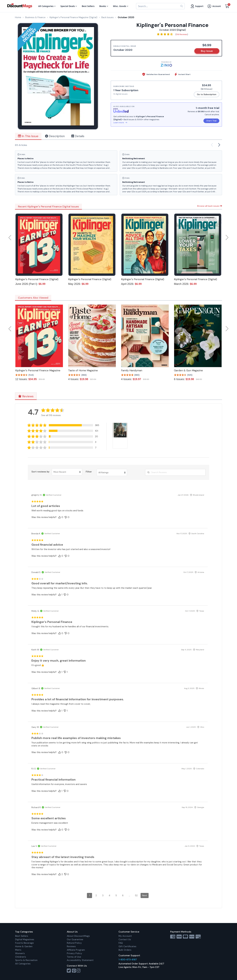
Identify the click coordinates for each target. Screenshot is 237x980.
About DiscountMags (78, 936)
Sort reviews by (40, 472)
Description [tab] (55, 136)
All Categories (23, 964)
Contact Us (125, 939)
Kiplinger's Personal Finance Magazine (38, 370)
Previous (10, 238)
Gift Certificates (127, 946)
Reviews (26, 396)
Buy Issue (207, 51)
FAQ (121, 943)
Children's (21, 957)
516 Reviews (182, 34)
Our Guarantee (75, 939)
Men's (18, 950)
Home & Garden (24, 946)
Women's (20, 953)
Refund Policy (74, 943)
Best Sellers (22, 936)
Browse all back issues (210, 206)
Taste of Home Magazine (83, 370)
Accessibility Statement (80, 960)
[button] (64, 425)
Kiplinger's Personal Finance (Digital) (37, 279)
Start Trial (211, 121)
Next (227, 238)
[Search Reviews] (175, 472)
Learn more (120, 123)
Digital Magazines (25, 939)
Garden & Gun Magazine (188, 370)
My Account (125, 936)
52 (136, 895)
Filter (89, 472)
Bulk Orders (125, 950)
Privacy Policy (74, 953)
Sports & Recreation (26, 960)
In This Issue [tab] (28, 136)
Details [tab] (78, 136)
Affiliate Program (76, 950)
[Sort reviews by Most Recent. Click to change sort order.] (67, 472)
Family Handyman (132, 370)
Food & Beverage (24, 943)
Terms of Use (74, 957)
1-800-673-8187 (128, 960)
